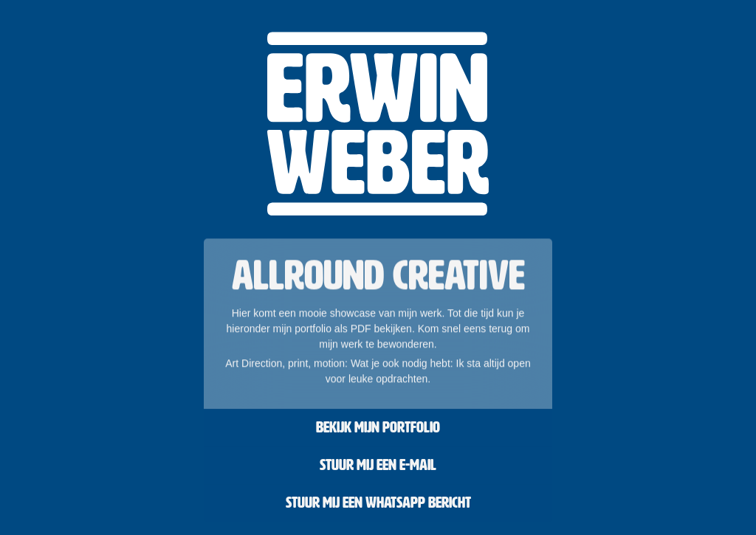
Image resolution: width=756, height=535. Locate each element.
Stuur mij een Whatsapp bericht (378, 503)
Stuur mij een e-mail (378, 465)
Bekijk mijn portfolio (378, 427)
